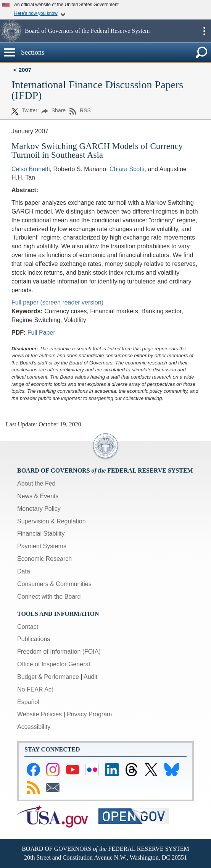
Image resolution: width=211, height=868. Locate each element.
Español (28, 702)
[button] (11, 31)
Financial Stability (41, 534)
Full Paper (41, 333)
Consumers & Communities (54, 584)
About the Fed (36, 483)
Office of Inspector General (54, 664)
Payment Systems (42, 546)
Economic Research (44, 559)
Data (24, 571)
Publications (34, 639)
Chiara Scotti (127, 169)
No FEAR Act (35, 689)
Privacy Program (89, 714)
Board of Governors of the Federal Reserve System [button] (87, 31)
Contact (28, 627)
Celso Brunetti (31, 169)
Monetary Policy (39, 509)
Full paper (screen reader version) (57, 302)
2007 (25, 70)
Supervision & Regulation (52, 521)
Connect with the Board (49, 597)
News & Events (38, 496)
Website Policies (39, 714)
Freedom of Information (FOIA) (59, 652)
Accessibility (34, 727)
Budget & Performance (48, 677)
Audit (90, 677)
